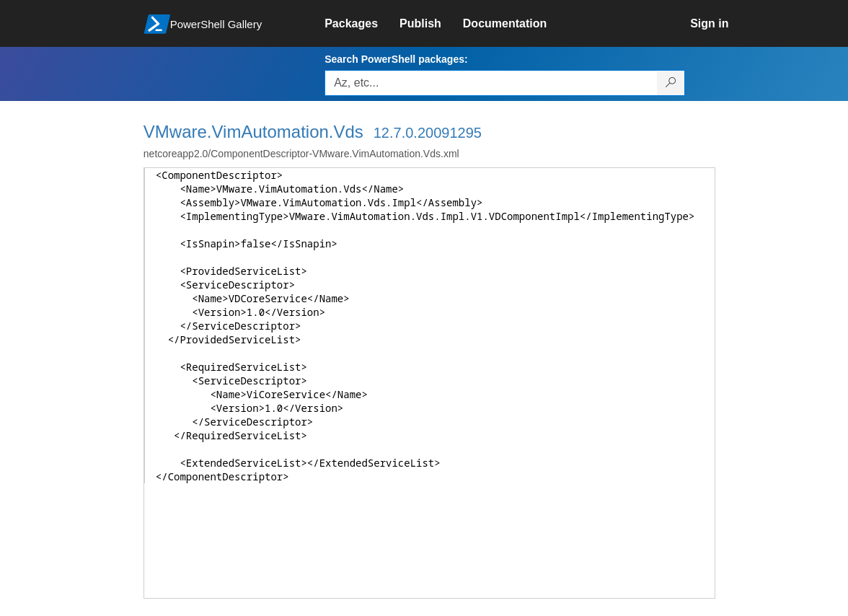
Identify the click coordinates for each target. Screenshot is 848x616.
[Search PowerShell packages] (671, 83)
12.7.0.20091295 (428, 133)
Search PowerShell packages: (396, 59)
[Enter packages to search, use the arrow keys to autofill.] (491, 83)
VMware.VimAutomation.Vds (253, 132)
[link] (362, 24)
